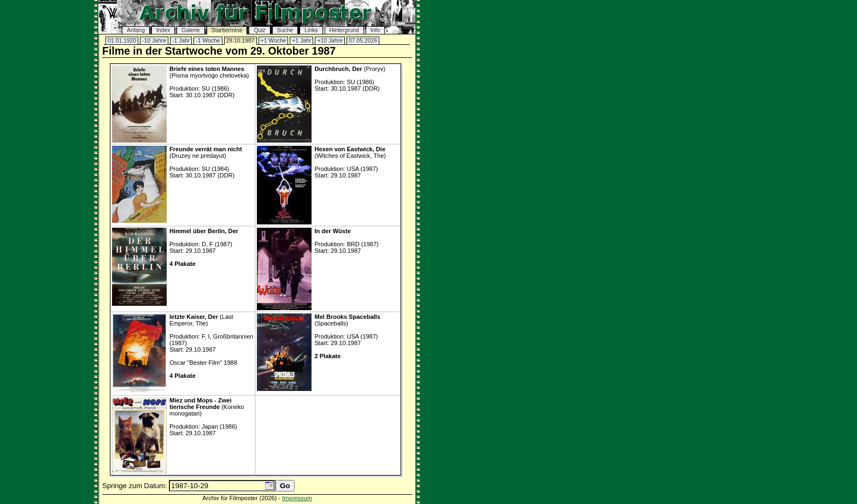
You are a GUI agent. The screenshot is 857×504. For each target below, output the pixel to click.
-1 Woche (208, 41)
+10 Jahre (330, 41)
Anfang (136, 30)
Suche (285, 30)
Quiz (259, 30)
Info (375, 30)
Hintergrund (344, 30)
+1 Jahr (301, 41)
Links (311, 30)
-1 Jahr (181, 41)
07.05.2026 (363, 41)
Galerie (191, 30)
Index (163, 30)
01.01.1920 (122, 41)
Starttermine (227, 30)
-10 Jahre (154, 41)
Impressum (297, 498)
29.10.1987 (240, 41)
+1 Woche (274, 41)
